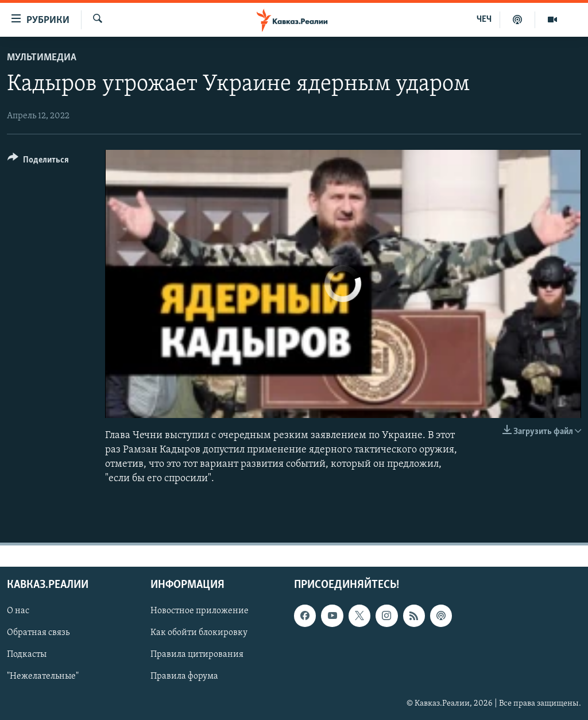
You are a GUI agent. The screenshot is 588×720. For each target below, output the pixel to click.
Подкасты (27, 655)
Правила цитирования (197, 655)
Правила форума (184, 677)
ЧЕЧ (484, 20)
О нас (18, 611)
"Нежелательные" (43, 677)
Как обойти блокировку (199, 633)
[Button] (38, 162)
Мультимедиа (42, 58)
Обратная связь (38, 633)
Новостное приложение (200, 611)
